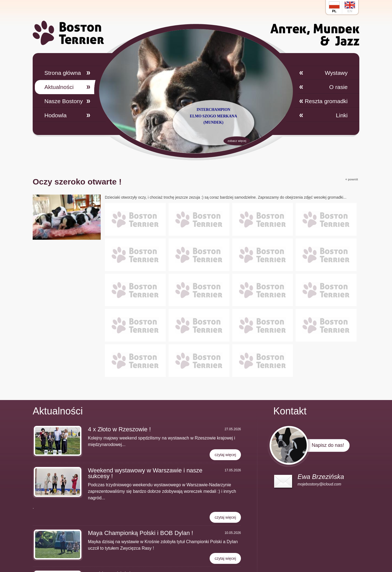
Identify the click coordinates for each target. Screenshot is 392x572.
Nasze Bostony (64, 101)
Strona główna (63, 73)
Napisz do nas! (328, 445)
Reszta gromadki (326, 101)
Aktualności (59, 87)
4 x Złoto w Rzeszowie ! (119, 429)
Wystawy (336, 73)
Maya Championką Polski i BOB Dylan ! (140, 533)
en (350, 7)
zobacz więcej (237, 157)
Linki (342, 115)
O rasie (338, 87)
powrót (352, 179)
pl (334, 7)
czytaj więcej (225, 455)
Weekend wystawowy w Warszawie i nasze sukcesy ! (145, 473)
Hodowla (56, 115)
